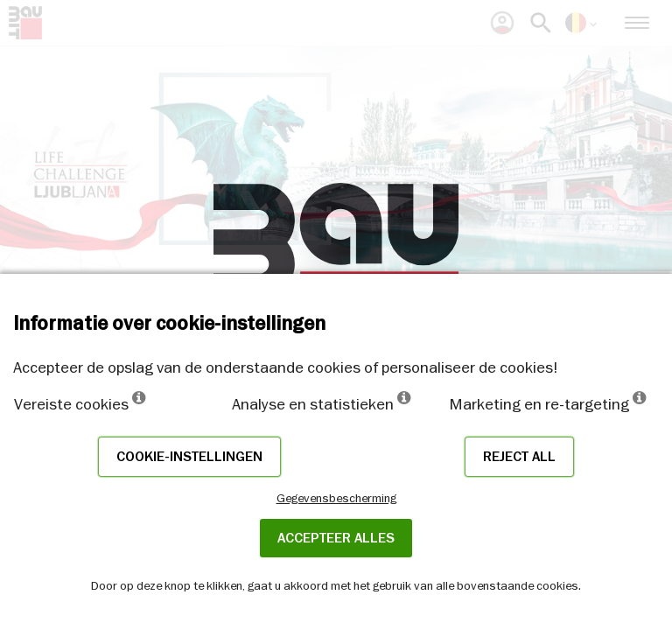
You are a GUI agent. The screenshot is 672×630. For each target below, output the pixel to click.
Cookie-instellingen (189, 457)
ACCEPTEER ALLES (336, 538)
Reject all (519, 457)
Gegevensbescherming (336, 498)
